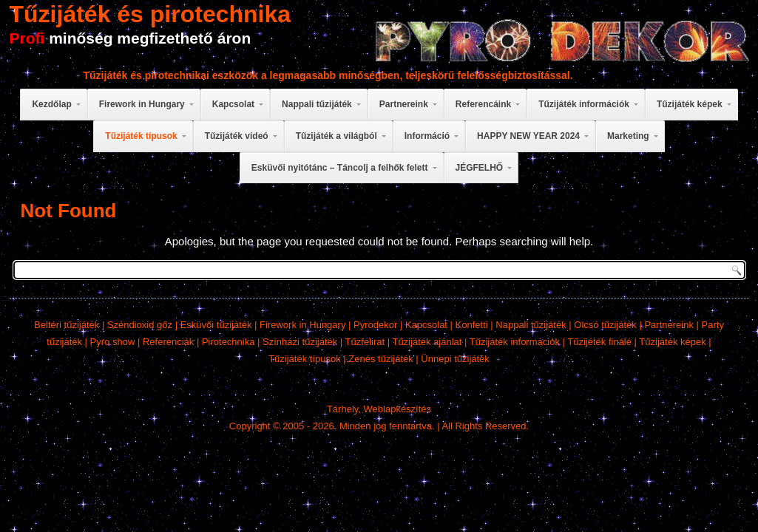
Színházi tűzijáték (300, 342)
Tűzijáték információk (515, 342)
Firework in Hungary (302, 325)
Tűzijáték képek (672, 342)
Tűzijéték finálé (599, 342)
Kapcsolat (426, 325)
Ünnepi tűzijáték (455, 359)
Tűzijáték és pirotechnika (150, 14)
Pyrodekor (375, 325)
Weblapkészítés (398, 409)
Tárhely (342, 409)
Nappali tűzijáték (531, 325)
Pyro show (113, 342)
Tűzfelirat (365, 342)
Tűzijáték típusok (305, 359)
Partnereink (669, 325)
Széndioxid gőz (140, 325)
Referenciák (168, 342)
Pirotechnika (229, 342)
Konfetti (472, 325)
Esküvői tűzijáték (216, 325)
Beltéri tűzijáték (67, 325)
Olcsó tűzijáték (605, 325)
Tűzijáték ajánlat (427, 342)
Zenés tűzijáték (380, 359)
